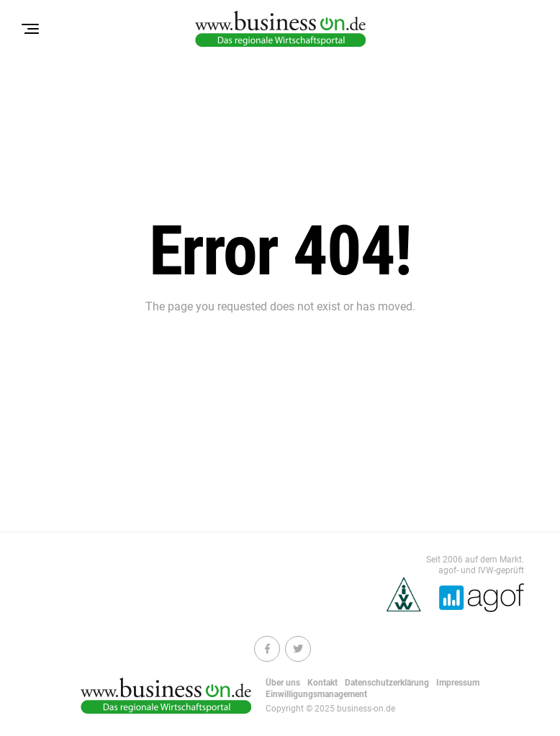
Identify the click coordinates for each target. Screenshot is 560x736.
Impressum (458, 683)
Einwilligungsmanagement (316, 694)
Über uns (283, 683)
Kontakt (322, 683)
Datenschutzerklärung (387, 683)
